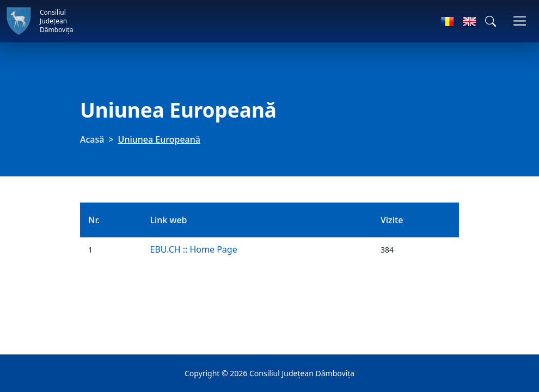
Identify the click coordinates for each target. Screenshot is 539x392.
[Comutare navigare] (520, 21)
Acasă (92, 139)
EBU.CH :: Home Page (193, 249)
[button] (491, 21)
